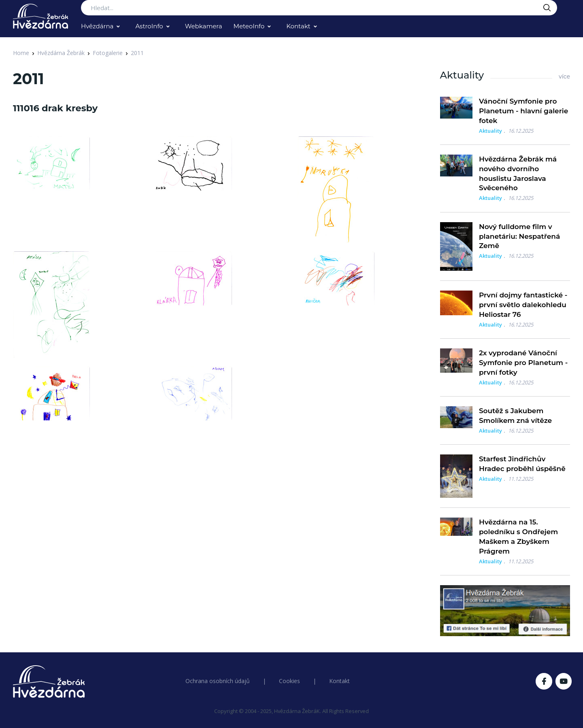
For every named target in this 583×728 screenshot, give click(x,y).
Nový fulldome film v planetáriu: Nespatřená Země (519, 236)
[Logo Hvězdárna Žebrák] (40, 16)
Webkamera (204, 26)
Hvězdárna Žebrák (61, 53)
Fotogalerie (108, 53)
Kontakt (298, 26)
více (564, 76)
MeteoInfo (249, 26)
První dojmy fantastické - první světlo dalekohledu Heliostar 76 (523, 305)
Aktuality (490, 131)
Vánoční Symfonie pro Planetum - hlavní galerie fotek (523, 111)
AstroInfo (149, 26)
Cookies (289, 681)
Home (21, 53)
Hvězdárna (97, 26)
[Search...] (319, 8)
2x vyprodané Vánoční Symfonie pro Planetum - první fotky (523, 363)
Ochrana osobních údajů (218, 681)
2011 (137, 53)
